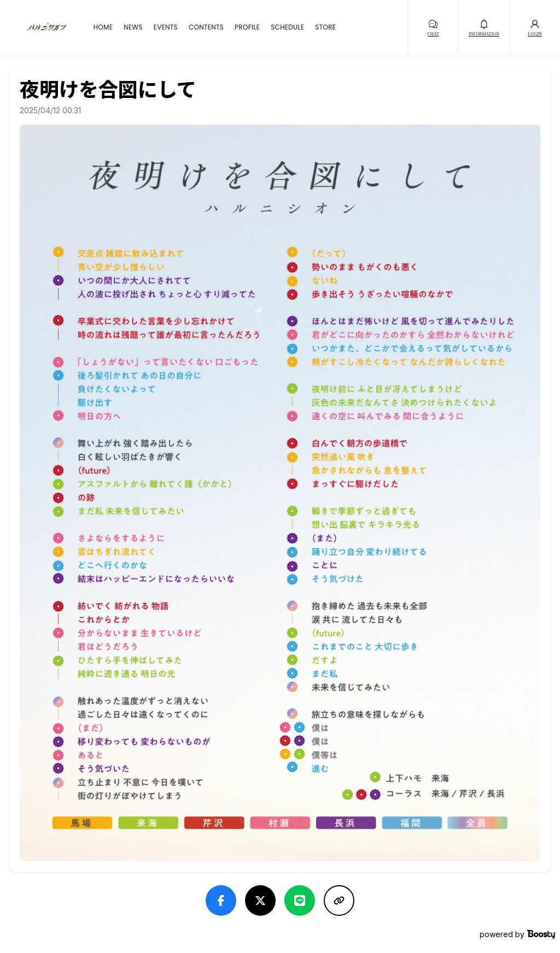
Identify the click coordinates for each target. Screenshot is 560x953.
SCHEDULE (287, 27)
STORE (325, 27)
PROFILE (247, 27)
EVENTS (166, 27)
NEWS (133, 27)
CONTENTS (206, 27)
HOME (103, 27)
